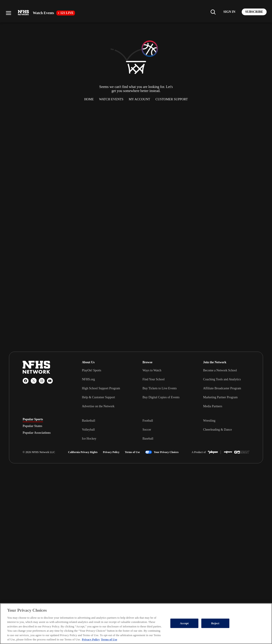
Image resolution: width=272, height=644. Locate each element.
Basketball (89, 421)
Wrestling (209, 421)
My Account (139, 99)
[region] (136, 624)
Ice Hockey (89, 439)
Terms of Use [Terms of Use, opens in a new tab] (109, 639)
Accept (184, 623)
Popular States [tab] (32, 426)
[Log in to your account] (229, 12)
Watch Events (111, 99)
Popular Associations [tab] (37, 433)
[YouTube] (50, 381)
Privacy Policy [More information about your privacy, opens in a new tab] (91, 639)
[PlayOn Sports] (213, 452)
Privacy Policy (111, 452)
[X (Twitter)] (34, 381)
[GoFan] (242, 452)
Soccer (147, 430)
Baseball (148, 439)
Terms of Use (132, 452)
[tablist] (45, 426)
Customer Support (172, 99)
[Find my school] (213, 12)
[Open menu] (9, 13)
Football (148, 421)
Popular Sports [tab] (33, 419)
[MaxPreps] (228, 452)
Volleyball (88, 430)
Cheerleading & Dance (217, 430)
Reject (215, 623)
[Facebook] (26, 381)
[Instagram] (42, 381)
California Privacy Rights (83, 452)
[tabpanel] (166, 429)
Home (89, 99)
